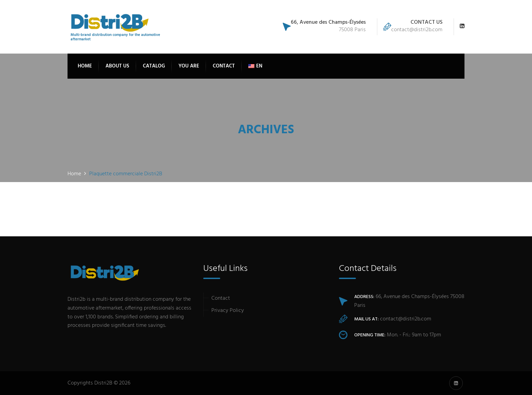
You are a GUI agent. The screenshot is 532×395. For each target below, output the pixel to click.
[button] (255, 66)
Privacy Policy (228, 311)
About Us (117, 66)
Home (85, 66)
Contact (224, 66)
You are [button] (189, 66)
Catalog (154, 66)
